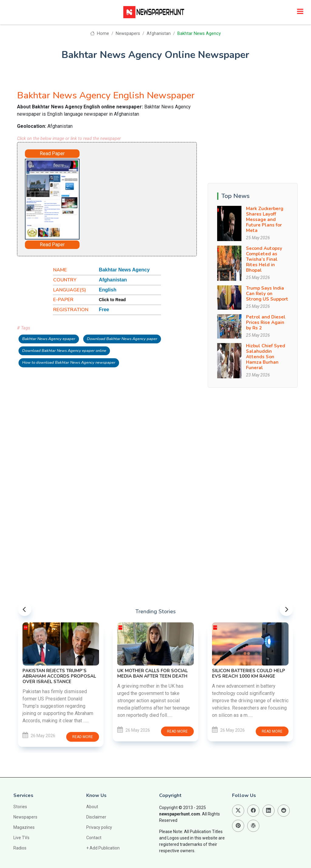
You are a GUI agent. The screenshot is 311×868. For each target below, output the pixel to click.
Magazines (24, 827)
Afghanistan (159, 34)
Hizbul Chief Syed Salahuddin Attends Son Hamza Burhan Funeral (266, 357)
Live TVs (21, 838)
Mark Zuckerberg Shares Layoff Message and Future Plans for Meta (265, 220)
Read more (83, 737)
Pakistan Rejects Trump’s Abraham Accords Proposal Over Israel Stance (59, 676)
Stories (20, 807)
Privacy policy (99, 827)
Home (99, 34)
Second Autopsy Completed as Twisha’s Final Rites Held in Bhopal (264, 259)
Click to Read (112, 300)
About (92, 807)
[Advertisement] (138, 195)
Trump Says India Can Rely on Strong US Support (267, 294)
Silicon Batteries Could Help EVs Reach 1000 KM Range (249, 673)
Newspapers (128, 34)
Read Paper (52, 153)
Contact (94, 838)
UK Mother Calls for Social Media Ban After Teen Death (152, 673)
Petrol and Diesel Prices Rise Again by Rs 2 (266, 322)
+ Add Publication (103, 848)
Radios (20, 848)
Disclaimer (96, 817)
